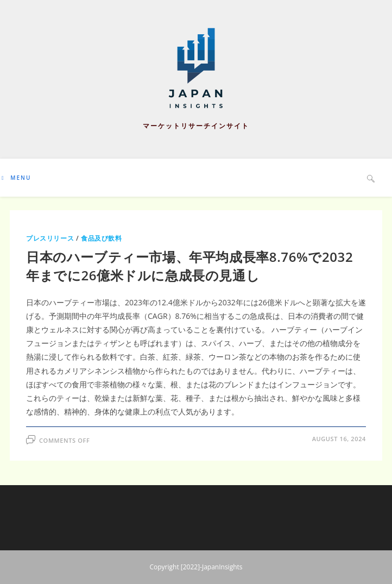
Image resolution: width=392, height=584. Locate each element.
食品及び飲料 (102, 238)
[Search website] (371, 178)
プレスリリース (50, 238)
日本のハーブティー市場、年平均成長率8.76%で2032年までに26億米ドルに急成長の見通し (189, 266)
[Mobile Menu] (16, 178)
